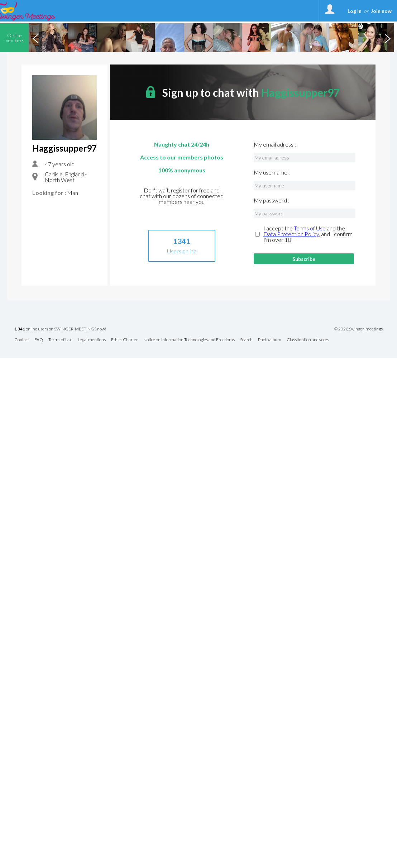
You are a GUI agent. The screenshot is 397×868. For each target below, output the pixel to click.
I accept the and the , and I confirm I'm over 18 (308, 234)
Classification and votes (308, 340)
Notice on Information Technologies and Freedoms (189, 340)
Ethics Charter (125, 340)
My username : (272, 172)
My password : (272, 200)
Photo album (270, 340)
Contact (22, 340)
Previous (35, 38)
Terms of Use (310, 228)
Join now (381, 11)
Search (246, 340)
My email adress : (275, 144)
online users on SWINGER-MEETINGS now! (60, 329)
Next (387, 38)
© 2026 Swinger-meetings (358, 329)
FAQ (39, 340)
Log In (355, 11)
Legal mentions (92, 340)
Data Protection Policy (291, 234)
